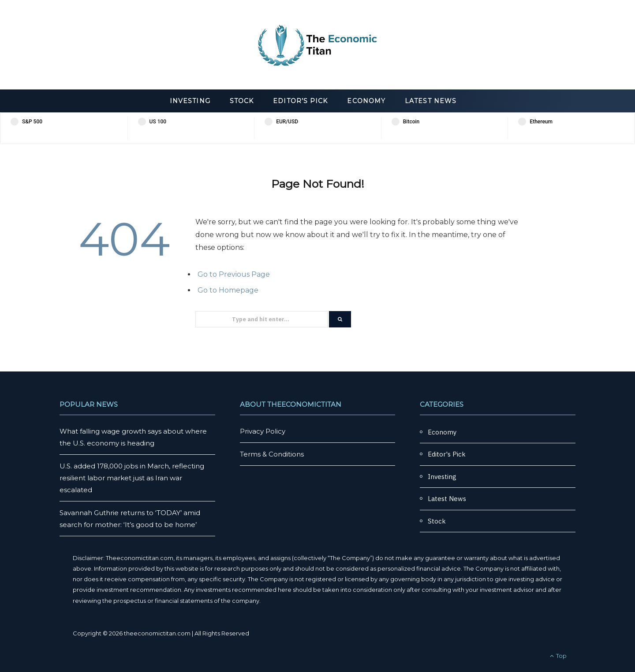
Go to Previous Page (234, 274)
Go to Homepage (228, 290)
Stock (242, 101)
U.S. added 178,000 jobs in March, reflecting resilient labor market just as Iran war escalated (132, 478)
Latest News (431, 101)
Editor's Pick (447, 454)
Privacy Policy (263, 431)
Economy (366, 101)
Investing (190, 101)
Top (558, 656)
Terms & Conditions (272, 454)
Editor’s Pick (300, 101)
